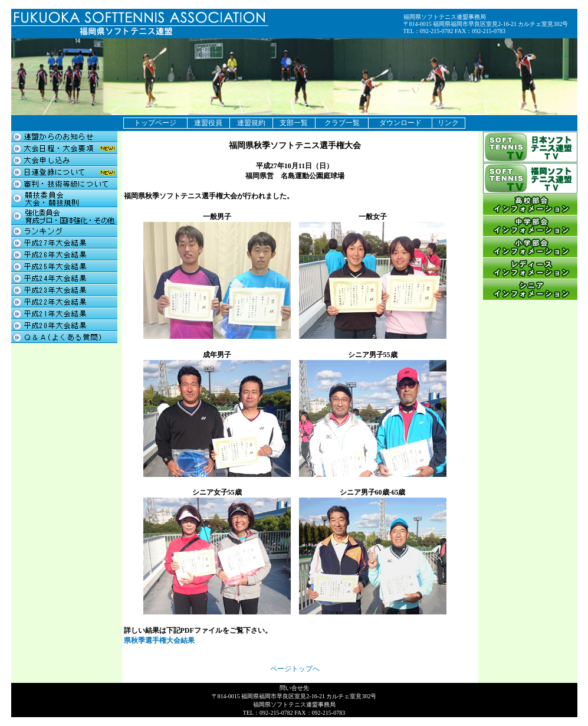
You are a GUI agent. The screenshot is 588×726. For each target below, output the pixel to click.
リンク (448, 123)
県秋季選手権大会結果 (159, 640)
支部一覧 (294, 123)
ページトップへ (295, 669)
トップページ (155, 123)
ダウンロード (400, 123)
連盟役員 (208, 123)
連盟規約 (251, 123)
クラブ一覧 (342, 123)
